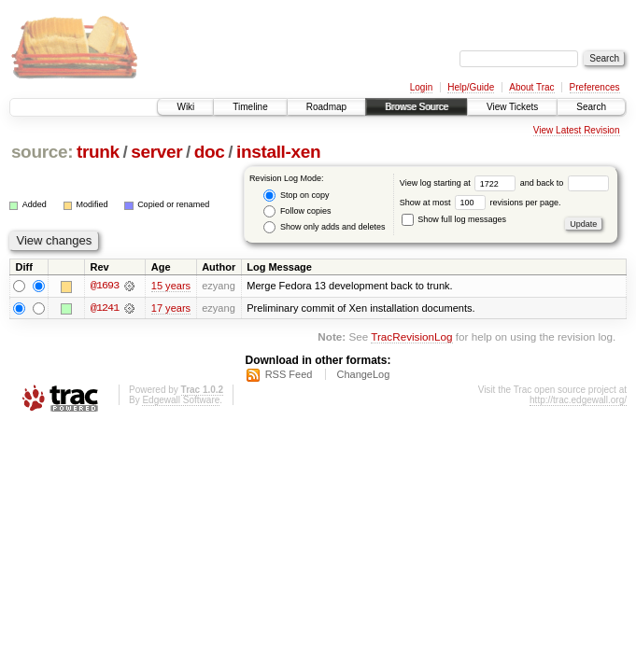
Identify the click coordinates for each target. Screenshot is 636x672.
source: (42, 152)
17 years (171, 308)
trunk (98, 152)
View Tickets (512, 107)
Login (421, 87)
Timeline (250, 107)
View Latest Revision (577, 130)
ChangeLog (363, 374)
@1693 (105, 286)
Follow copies (297, 211)
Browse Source (417, 107)
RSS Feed (289, 374)
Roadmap (326, 107)
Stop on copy (296, 196)
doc (210, 152)
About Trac (531, 87)
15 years (171, 286)
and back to (565, 183)
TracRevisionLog (411, 337)
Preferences (595, 87)
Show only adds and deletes (324, 227)
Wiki (185, 107)
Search (591, 107)
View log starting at (460, 183)
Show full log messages (454, 219)
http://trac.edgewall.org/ (578, 400)
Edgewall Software (181, 400)
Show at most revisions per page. (481, 203)
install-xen (278, 152)
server (156, 152)
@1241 (105, 308)
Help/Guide (471, 87)
